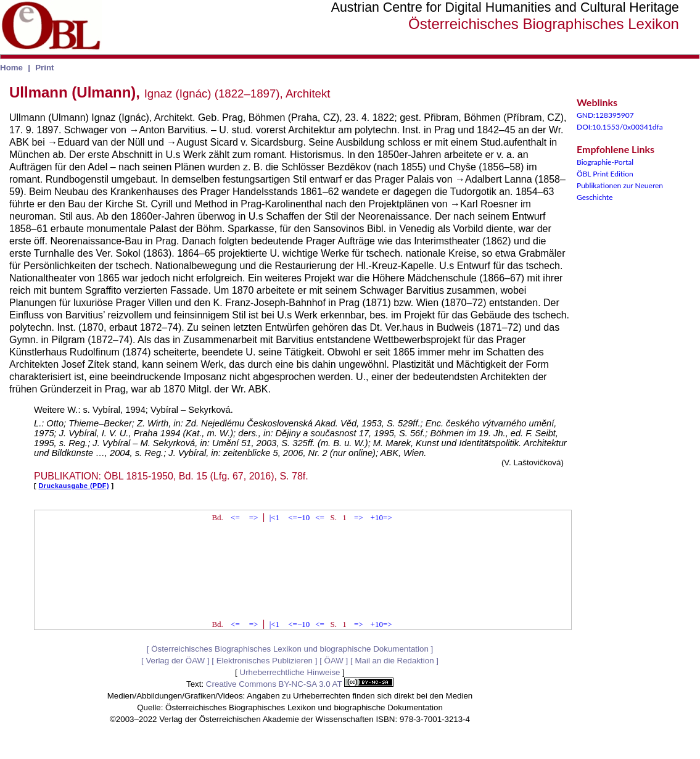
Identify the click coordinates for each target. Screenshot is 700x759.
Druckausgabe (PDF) (74, 486)
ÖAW (334, 661)
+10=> (381, 517)
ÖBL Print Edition (605, 174)
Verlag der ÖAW (175, 661)
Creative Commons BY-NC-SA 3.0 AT (300, 684)
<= (235, 517)
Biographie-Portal (605, 162)
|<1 (274, 517)
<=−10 (299, 517)
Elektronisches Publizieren (265, 661)
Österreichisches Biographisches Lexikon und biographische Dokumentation (290, 649)
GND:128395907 (605, 115)
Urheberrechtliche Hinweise (290, 672)
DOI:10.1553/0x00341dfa (620, 127)
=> (254, 517)
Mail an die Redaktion (394, 661)
